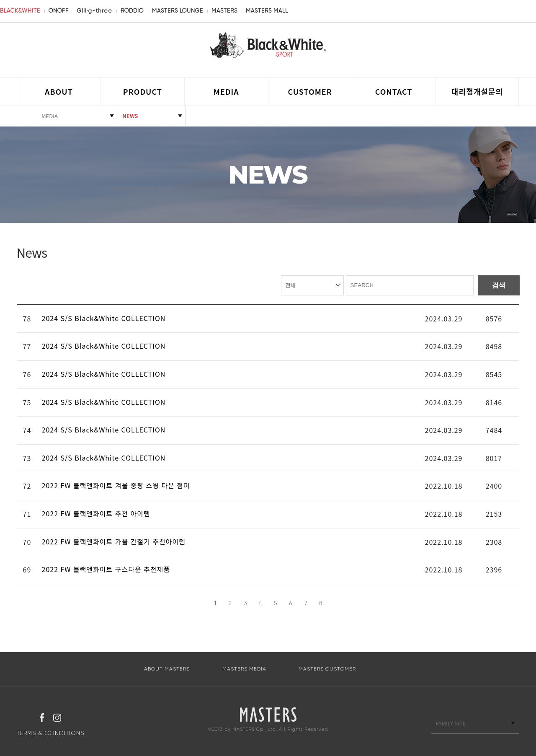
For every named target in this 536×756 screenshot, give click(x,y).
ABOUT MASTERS (167, 669)
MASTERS (224, 11)
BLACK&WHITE (20, 11)
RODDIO (132, 11)
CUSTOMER (310, 91)
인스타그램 (57, 719)
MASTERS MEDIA (244, 669)
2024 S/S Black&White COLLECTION (106, 318)
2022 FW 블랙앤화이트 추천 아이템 (98, 513)
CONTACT (394, 91)
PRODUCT (143, 91)
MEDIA (226, 91)
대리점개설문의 (477, 91)
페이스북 (42, 719)
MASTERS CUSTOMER (327, 669)
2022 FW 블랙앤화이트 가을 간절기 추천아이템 (116, 541)
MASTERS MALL (267, 11)
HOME (27, 116)
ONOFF (59, 11)
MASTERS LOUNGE (178, 11)
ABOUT (59, 91)
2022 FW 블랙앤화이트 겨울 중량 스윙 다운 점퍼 (118, 485)
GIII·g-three (95, 11)
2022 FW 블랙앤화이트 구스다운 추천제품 (108, 569)
